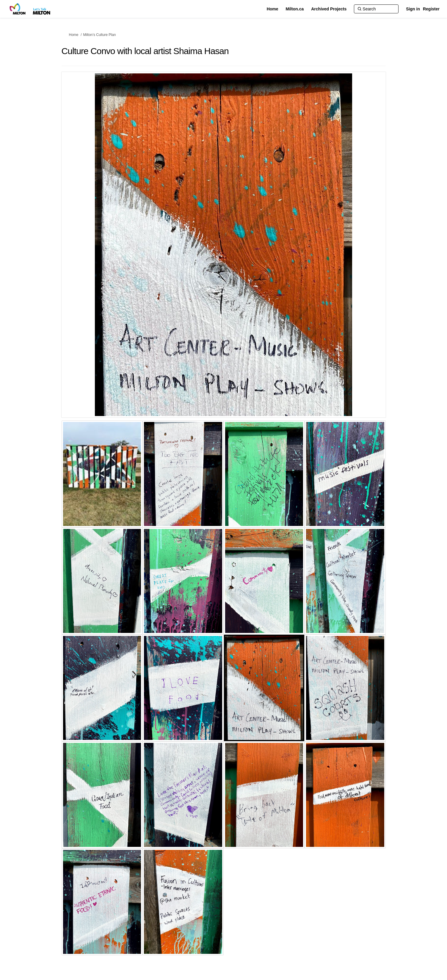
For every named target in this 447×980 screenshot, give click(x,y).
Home (74, 35)
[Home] (273, 9)
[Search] (376, 9)
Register (431, 9)
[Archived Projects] (329, 9)
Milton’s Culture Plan (100, 35)
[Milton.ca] (295, 9)
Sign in (413, 9)
